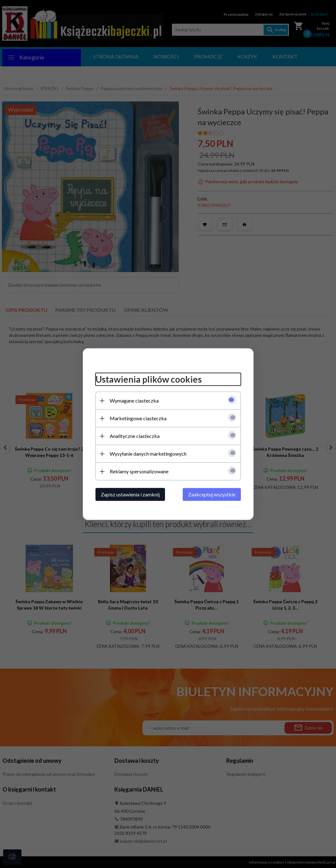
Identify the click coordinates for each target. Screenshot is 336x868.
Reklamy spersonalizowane (139, 471)
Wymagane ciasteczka (134, 401)
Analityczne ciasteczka (135, 436)
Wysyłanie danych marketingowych (148, 454)
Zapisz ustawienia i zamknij (130, 494)
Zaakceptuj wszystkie (212, 494)
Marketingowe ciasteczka (138, 418)
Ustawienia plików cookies (149, 379)
